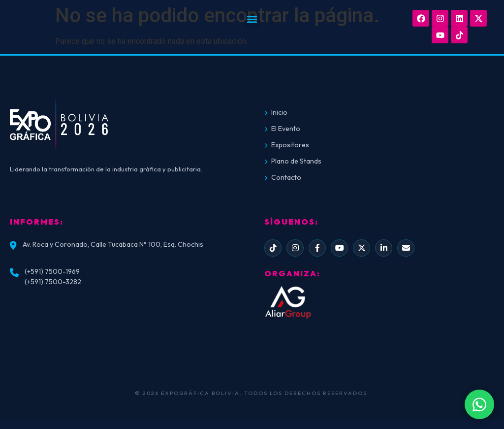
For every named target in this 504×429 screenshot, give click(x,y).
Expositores (287, 145)
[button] (252, 19)
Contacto (283, 177)
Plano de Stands (293, 161)
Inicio (276, 112)
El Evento (282, 129)
